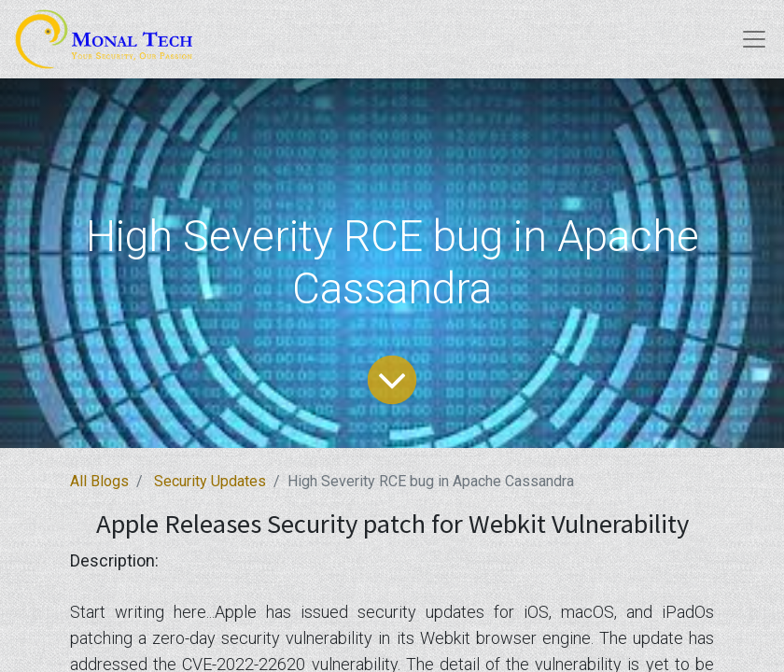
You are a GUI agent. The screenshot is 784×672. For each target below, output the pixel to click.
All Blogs (99, 481)
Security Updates (210, 481)
